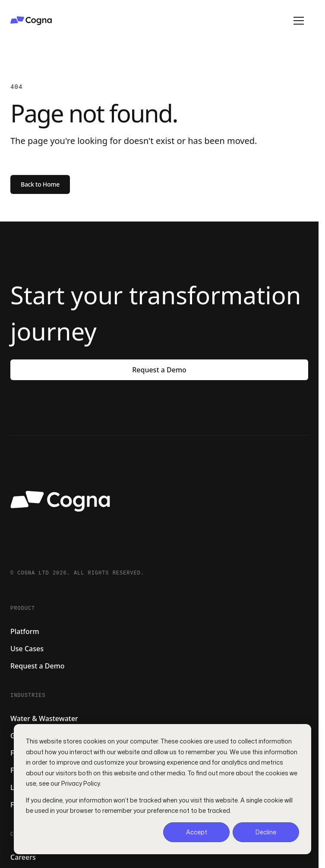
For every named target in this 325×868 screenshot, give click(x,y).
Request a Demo (159, 370)
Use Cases (27, 649)
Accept (197, 832)
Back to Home (40, 184)
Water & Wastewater (44, 718)
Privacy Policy (80, 783)
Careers (23, 857)
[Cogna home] (134, 21)
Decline (266, 832)
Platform (25, 631)
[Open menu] (299, 21)
